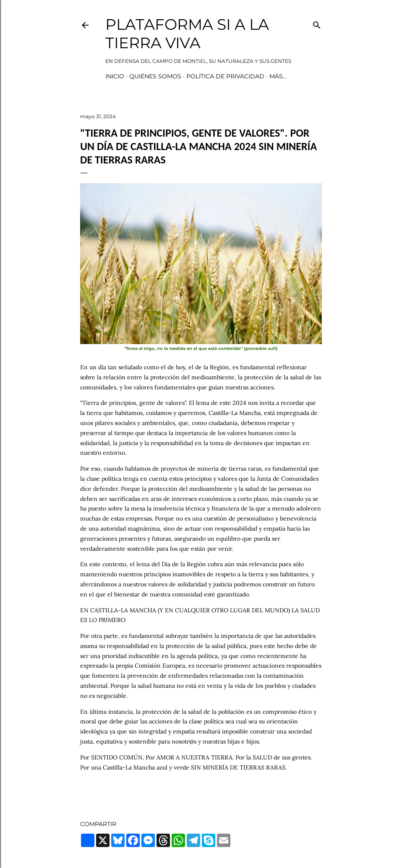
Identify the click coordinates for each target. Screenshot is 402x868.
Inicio (115, 76)
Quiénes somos (155, 76)
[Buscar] (317, 23)
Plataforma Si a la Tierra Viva (187, 34)
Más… (278, 76)
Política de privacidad (225, 76)
